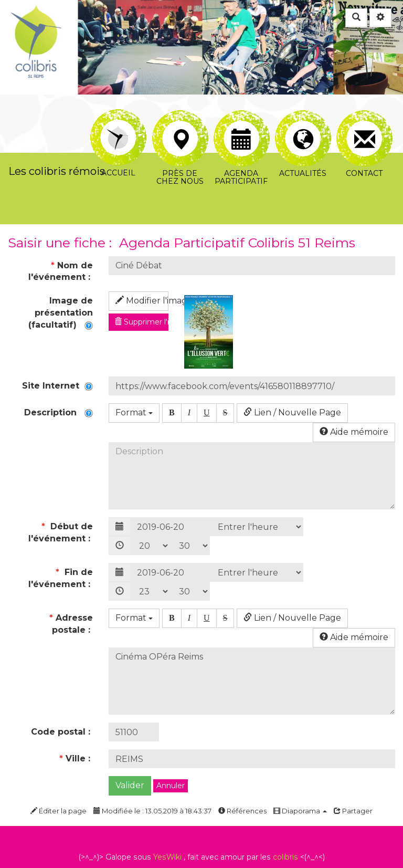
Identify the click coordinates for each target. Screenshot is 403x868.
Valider (130, 785)
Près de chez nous (180, 122)
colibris (285, 857)
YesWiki (167, 857)
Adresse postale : (71, 624)
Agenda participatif (242, 122)
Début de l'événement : (61, 532)
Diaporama (300, 811)
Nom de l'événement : (61, 271)
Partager (353, 811)
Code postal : (62, 732)
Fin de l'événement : (61, 578)
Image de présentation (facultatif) (61, 313)
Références (242, 811)
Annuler (171, 786)
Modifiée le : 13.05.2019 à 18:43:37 (152, 811)
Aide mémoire (354, 432)
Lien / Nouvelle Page (292, 412)
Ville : (76, 759)
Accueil (118, 116)
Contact (364, 122)
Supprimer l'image (141, 322)
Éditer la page (59, 811)
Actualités (303, 122)
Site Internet (57, 386)
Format (134, 412)
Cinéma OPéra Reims (252, 681)
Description (59, 412)
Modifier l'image (142, 301)
